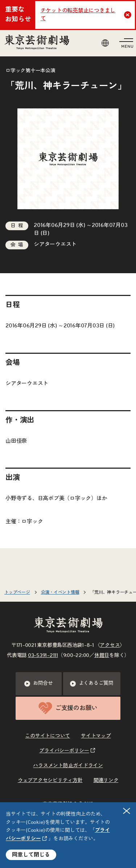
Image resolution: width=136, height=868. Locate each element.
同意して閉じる (31, 855)
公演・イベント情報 (60, 592)
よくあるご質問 (92, 684)
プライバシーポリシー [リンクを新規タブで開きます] (64, 751)
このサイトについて (48, 736)
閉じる (127, 811)
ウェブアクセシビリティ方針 (50, 781)
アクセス (110, 645)
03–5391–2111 (43, 656)
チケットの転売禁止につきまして (78, 15)
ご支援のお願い (68, 708)
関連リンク (106, 781)
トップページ (17, 592)
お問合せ (39, 684)
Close (129, 15)
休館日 (102, 656)
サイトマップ (96, 736)
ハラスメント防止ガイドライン (68, 766)
